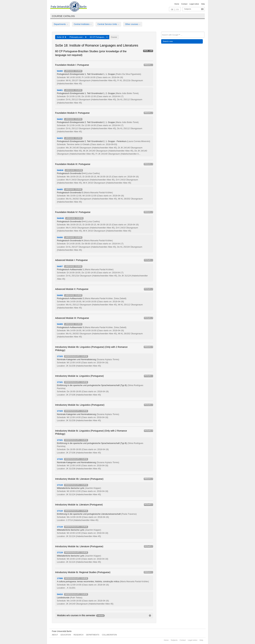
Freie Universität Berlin (62, 631)
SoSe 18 (61, 37)
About (55, 635)
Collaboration (109, 635)
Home (177, 4)
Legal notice (194, 4)
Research (78, 635)
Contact (184, 4)
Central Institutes (83, 24)
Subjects (188, 9)
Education (66, 635)
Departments (61, 24)
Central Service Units (108, 24)
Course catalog (63, 16)
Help (203, 4)
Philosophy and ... (78, 37)
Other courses (133, 24)
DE (172, 9)
